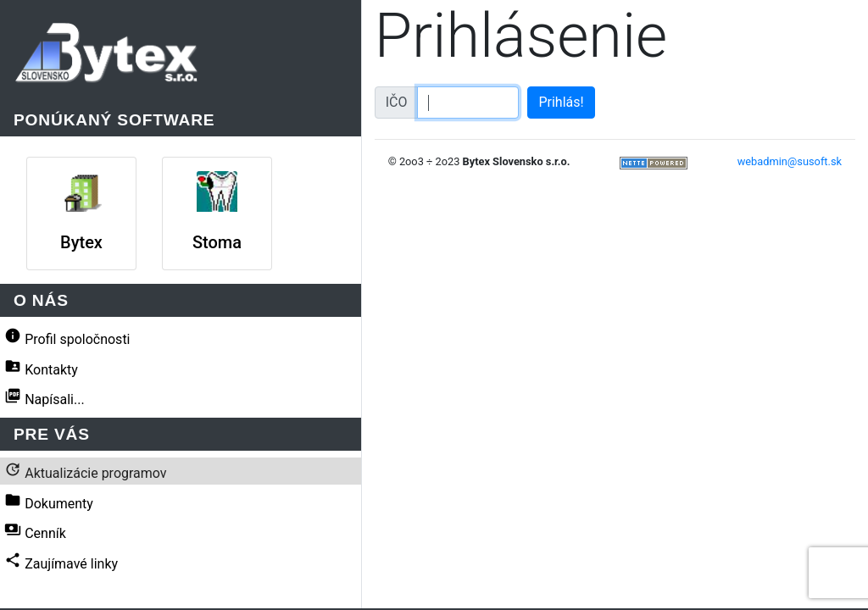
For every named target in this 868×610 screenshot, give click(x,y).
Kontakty (41, 368)
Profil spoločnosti (67, 337)
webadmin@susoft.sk (790, 161)
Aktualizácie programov (85, 471)
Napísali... (44, 397)
